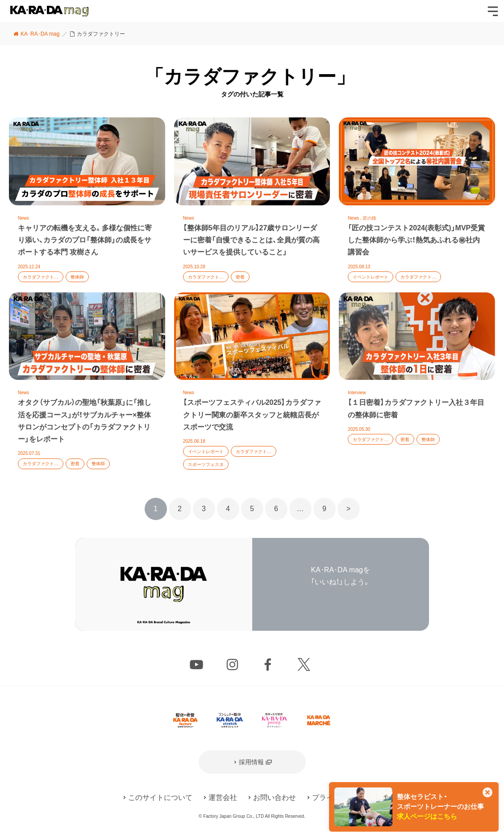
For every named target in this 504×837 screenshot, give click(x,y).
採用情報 (251, 762)
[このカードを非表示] (487, 793)
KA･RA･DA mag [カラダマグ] (49, 11)
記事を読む (87, 205)
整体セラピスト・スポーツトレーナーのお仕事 (440, 807)
